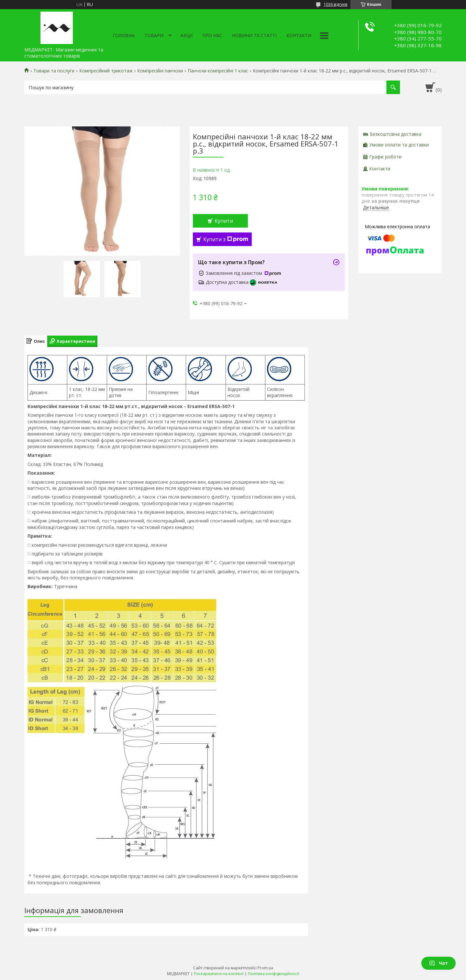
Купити (224, 221)
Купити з (226, 239)
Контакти (299, 35)
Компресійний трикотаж (106, 71)
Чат (438, 963)
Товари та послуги (54, 71)
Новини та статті (254, 35)
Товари (154, 35)
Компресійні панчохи (160, 71)
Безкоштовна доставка (396, 134)
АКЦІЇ (187, 35)
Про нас (212, 35)
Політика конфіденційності (274, 974)
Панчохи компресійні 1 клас (218, 71)
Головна (124, 35)
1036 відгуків (335, 4)
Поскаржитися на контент (219, 974)
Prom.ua (265, 968)
